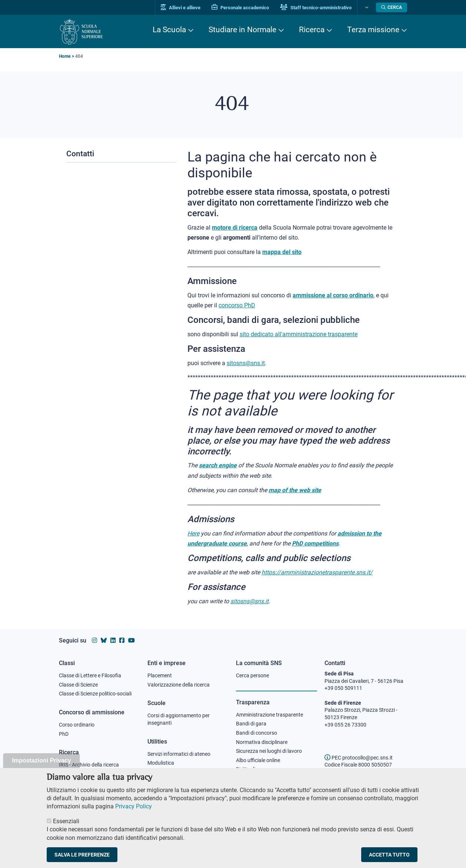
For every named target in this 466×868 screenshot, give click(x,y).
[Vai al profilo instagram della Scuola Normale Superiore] (94, 640)
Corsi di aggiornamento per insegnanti (179, 719)
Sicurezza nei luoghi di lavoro (269, 751)
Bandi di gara (251, 724)
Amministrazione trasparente (269, 715)
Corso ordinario (77, 725)
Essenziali (66, 828)
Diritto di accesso (256, 769)
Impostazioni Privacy (41, 767)
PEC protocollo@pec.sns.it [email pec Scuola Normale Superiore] (359, 758)
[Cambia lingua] (366, 7)
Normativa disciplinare (262, 742)
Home (65, 56)
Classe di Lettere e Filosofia (90, 675)
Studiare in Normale (242, 30)
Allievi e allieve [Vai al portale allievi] (181, 8)
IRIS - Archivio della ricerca (89, 765)
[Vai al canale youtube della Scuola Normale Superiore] (132, 640)
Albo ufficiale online (258, 760)
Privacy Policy (134, 813)
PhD (64, 734)
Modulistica (161, 763)
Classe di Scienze (78, 685)
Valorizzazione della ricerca (179, 685)
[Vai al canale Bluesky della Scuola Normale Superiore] (104, 640)
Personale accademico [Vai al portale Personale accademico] (240, 8)
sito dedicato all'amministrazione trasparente (299, 334)
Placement (160, 675)
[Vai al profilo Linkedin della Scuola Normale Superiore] (113, 640)
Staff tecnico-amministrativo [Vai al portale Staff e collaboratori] (316, 8)
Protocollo (159, 772)
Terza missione (373, 30)
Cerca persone (252, 675)
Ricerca (312, 30)
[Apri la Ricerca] (392, 7)
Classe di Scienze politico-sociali (95, 694)
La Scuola (169, 30)
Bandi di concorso (257, 733)
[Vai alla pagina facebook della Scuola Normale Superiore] (122, 640)
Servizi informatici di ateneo (179, 754)
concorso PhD (237, 305)
